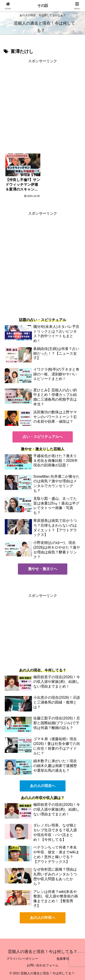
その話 (43, 6)
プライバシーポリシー (22, 959)
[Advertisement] (42, 107)
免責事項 (63, 959)
